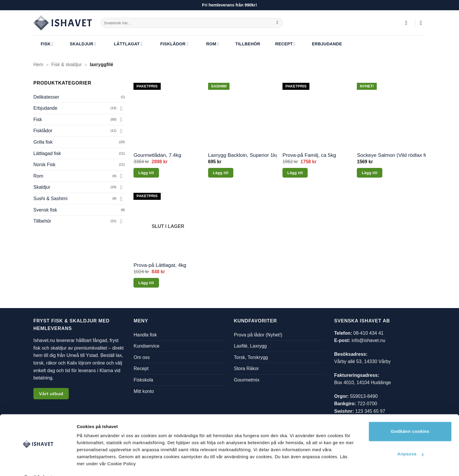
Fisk (43, 44)
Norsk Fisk (44, 165)
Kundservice (147, 346)
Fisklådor (170, 44)
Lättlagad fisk (47, 153)
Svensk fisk (45, 210)
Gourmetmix (247, 380)
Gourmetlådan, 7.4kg (157, 155)
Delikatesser (46, 97)
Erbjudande (323, 44)
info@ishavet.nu (368, 340)
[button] (408, 23)
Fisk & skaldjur (66, 65)
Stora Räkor (246, 368)
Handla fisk (145, 335)
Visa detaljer (90, 464)
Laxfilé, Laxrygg (250, 346)
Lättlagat (124, 44)
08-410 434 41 (368, 333)
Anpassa (410, 439)
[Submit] (277, 23)
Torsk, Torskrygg (251, 357)
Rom (208, 44)
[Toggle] (121, 108)
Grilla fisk (43, 142)
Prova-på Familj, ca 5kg (309, 155)
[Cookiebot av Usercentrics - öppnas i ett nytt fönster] (38, 465)
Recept (282, 44)
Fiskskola (144, 380)
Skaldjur (79, 44)
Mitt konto (144, 391)
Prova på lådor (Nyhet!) (258, 335)
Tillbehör (244, 44)
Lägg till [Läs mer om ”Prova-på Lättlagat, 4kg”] (146, 283)
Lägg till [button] (146, 173)
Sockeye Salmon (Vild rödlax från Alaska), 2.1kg (391, 155)
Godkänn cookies (410, 416)
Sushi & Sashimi (50, 199)
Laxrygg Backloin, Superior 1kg (243, 155)
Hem (38, 65)
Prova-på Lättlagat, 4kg (160, 265)
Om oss (142, 357)
